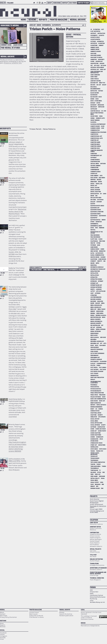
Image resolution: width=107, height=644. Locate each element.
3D (91, 29)
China (101, 116)
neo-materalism (95, 325)
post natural (95, 370)
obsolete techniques (97, 349)
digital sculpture (96, 192)
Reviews (32, 20)
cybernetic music (96, 172)
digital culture (95, 188)
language (99, 289)
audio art (33, 25)
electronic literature (97, 212)
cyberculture (94, 168)
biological (94, 87)
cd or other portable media (97, 114)
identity (100, 261)
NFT (101, 343)
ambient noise (95, 48)
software (93, 427)
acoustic (101, 35)
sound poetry (102, 431)
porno (98, 365)
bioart (104, 85)
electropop (94, 218)
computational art (96, 136)
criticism (103, 164)
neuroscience (94, 333)
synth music (94, 449)
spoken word (94, 441)
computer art (95, 140)
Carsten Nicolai (95, 111)
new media (93, 339)
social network (95, 425)
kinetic (93, 289)
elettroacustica (95, 220)
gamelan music (95, 249)
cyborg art (94, 174)
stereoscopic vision (96, 443)
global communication (97, 255)
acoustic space (95, 37)
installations (95, 275)
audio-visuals (95, 79)
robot (92, 409)
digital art (94, 186)
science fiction (95, 411)
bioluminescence (95, 89)
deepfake (93, 180)
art (92, 66)
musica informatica (96, 321)
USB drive (93, 472)
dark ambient (94, 176)
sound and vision (101, 429)
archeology (99, 61)
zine (102, 488)
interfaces (94, 281)
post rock (103, 370)
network (99, 327)
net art (93, 327)
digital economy (95, 190)
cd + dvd (104, 111)
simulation (94, 417)
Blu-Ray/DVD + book (96, 97)
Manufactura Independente (90, 626)
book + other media (96, 101)
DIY (101, 194)
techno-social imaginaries (95, 454)
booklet (93, 103)
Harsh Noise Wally (15, 399)
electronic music (96, 214)
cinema (93, 118)
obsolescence (95, 347)
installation (94, 273)
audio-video (94, 77)
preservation (94, 376)
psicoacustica (95, 387)
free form (102, 241)
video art (98, 474)
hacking (103, 257)
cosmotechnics (95, 160)
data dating (94, 178)
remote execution (96, 403)
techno (93, 451)
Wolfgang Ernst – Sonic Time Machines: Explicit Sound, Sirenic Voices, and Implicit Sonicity (43, 270)
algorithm (101, 43)
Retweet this (1, 146)
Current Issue (6, 45)
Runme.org (93, 599)
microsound (100, 311)
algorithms (94, 45)
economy (99, 202)
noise (92, 345)
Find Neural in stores (37, 617)
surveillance (94, 447)
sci (96, 409)
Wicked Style (94, 503)
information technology (98, 269)
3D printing (96, 29)
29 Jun (3, 273)
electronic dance (96, 210)
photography (95, 362)
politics (93, 365)
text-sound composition (98, 462)
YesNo (11, 268)
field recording (95, 235)
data (101, 176)
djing (105, 194)
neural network (101, 329)
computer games (95, 142)
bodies (92, 99)
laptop (93, 291)
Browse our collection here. (13, 63)
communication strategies (98, 132)
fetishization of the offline (97, 232)
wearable (98, 484)
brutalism (101, 107)
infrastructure (95, 271)
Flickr (45, 4)
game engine (94, 247)
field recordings (95, 237)
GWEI (92, 594)
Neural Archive (78, 20)
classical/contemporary (98, 124)
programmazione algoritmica (96, 382)
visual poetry (95, 482)
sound (92, 429)
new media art (95, 343)
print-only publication (97, 378)
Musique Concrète (96, 323)
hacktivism (94, 259)
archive (102, 64)
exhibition (99, 222)
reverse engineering (96, 407)
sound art (94, 431)
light (92, 293)
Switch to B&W (83, 3)
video (92, 474)
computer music (95, 144)
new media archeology (97, 341)
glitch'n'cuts (56, 25)
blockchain (94, 95)
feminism (101, 228)
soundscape (100, 437)
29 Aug (3, 430)
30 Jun (3, 231)
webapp (93, 486)
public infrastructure (97, 393)
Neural (2, 610)
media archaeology (96, 305)
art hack (97, 66)
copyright (94, 158)
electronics (102, 216)
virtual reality (95, 478)
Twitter (34, 4)
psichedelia (94, 385)
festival (93, 230)
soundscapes (94, 439)
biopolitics (94, 91)
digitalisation (95, 194)
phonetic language (96, 359)
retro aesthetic (101, 405)
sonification (101, 427)
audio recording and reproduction (97, 72)
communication (95, 130)
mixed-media (100, 313)
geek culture (94, 251)
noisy (97, 345)
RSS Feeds (73, 3)
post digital (94, 368)
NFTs (105, 343)
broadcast (94, 107)
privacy (93, 380)
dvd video (93, 200)
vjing (101, 482)
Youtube (43, 4)
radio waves (94, 401)
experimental (47, 25)
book (97, 99)
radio (104, 397)
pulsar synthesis (96, 397)
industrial (94, 265)
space (101, 439)
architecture (94, 64)
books (98, 103)
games (102, 249)
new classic (94, 335)
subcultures (102, 445)
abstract (93, 33)
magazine (100, 301)
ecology (93, 202)
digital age (99, 184)
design (100, 182)
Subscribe (57, 3)
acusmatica (100, 41)
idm (104, 261)
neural (93, 329)
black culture (95, 93)
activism (93, 41)
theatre (93, 464)
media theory (101, 309)
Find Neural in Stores (10, 48)
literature (94, 295)
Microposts (5, 129)
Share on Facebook (3, 146)
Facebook (37, 4)
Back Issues (18, 45)
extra (92, 228)
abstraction (101, 33)
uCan (92, 601)
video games (94, 476)
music (104, 317)
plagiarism (103, 362)
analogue (93, 54)
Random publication (66, 616)
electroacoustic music (97, 206)
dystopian (100, 200)
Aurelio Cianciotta (36, 267)
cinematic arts (100, 118)
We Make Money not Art (97, 602)
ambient (101, 45)
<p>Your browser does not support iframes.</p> (13, 94)
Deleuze (99, 180)
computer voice (95, 148)
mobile (92, 315)
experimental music (96, 226)
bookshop (93, 105)
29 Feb (3, 296)
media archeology (96, 307)
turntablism (94, 470)
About (50, 3)
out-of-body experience (97, 353)
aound (92, 61)
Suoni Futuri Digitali (97, 501)
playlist (93, 364)
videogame (102, 476)
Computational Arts (97, 138)
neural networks (96, 331)
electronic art (95, 208)
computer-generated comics (97, 151)
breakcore (101, 105)
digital (92, 184)
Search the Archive (66, 614)
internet (101, 281)
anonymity (101, 60)
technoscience (95, 458)
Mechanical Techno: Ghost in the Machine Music (17, 211)
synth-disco (103, 449)
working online (95, 488)
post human (103, 368)
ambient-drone (95, 49)
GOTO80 (12, 254)
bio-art (99, 85)
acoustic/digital (95, 39)
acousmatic (94, 35)
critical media (95, 164)
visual (103, 478)
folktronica (94, 241)
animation (94, 60)
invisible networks (96, 287)
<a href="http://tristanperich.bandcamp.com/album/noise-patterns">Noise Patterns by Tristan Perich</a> (58, 194)
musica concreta (96, 319)
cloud (103, 126)
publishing (102, 395)
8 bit (102, 29)
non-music (103, 345)
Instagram (40, 4)
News (23, 20)
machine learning (96, 299)
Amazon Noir (94, 592)
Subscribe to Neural (10, 25)
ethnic (92, 222)
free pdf (93, 243)
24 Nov (3, 144)
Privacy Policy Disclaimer (8, 617)
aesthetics (94, 43)
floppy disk (94, 239)
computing (94, 154)
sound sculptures (96, 435)
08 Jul (3, 468)
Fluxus (100, 239)
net (102, 325)
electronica (94, 216)
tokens (104, 466)
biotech (101, 91)
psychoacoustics (96, 389)
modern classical (101, 315)
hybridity (93, 261)
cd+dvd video (94, 116)
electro (93, 204)
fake (96, 228)
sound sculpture (95, 433)
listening (98, 293)
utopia (99, 472)
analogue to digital (96, 57)
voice (92, 484)
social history (95, 419)
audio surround (95, 75)
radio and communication (98, 399)
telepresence (94, 460)
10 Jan (3, 402)
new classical (95, 337)
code (103, 128)
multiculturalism (96, 317)
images (92, 263)
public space (94, 395)
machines (93, 301)
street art (94, 445)
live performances (96, 297)
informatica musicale (97, 267)
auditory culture (96, 81)
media (103, 303)
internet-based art (96, 285)
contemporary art (96, 156)
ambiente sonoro (96, 51)
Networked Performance (98, 597)
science (101, 409)
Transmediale (95, 468)
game (98, 245)
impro (97, 263)
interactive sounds (96, 279)
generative (102, 251)
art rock (103, 66)
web (103, 484)
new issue (103, 337)
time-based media (96, 466)
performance (94, 355)
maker (92, 303)
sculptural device (96, 413)
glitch (92, 253)
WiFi (97, 486)
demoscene (94, 182)
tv (100, 470)
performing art (95, 358)
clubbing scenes (95, 128)
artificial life (95, 70)
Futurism (93, 245)
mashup (98, 303)
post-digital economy (97, 371)
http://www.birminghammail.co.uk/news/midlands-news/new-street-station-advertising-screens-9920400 (17, 447)
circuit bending (95, 120)
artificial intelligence (97, 67)
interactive (94, 277)
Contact (65, 3)
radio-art (102, 401)
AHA (91, 590)
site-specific (102, 417)
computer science (96, 146)
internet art (94, 283)
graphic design (95, 257)
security (100, 415)
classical (93, 122)
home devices (102, 259)
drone (92, 196)
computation (94, 134)
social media (94, 421)
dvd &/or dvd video (96, 198)
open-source (94, 352)
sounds (93, 437)
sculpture (93, 415)
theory (99, 464)
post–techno (94, 374)
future (98, 243)
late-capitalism (101, 291)
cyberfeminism (95, 170)
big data (93, 85)
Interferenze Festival (96, 595)
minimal (93, 313)
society (103, 425)
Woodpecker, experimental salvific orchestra (73, 270)
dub (96, 196)
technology (94, 456)
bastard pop (94, 83)
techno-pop (100, 451)
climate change (95, 126)
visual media (94, 480)
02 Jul (3, 183)
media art (93, 309)
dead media (102, 178)
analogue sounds (96, 55)
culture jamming (95, 166)
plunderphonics (101, 364)
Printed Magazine (59, 20)
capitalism (94, 109)
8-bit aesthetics (95, 31)
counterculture (95, 162)
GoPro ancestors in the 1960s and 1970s (17, 460)
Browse (62, 612)
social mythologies (96, 423)
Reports (43, 20)
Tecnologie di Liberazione (98, 506)
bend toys (102, 83)
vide (103, 472)
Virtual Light (94, 509)
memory (93, 311)
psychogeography (96, 391)
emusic (39, 25)
